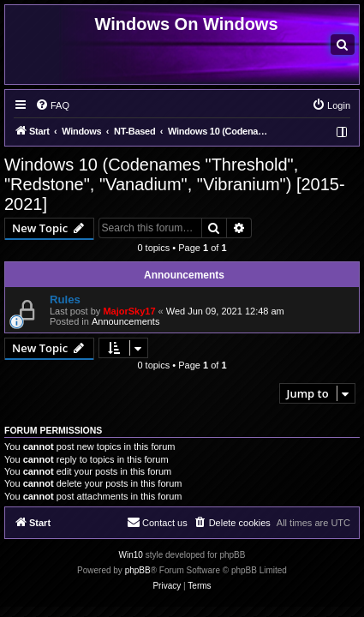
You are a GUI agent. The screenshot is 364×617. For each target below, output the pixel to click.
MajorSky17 (129, 311)
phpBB (138, 570)
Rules (65, 300)
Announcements (126, 321)
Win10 (131, 555)
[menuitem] (343, 45)
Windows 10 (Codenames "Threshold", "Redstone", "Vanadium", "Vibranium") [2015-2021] (175, 184)
